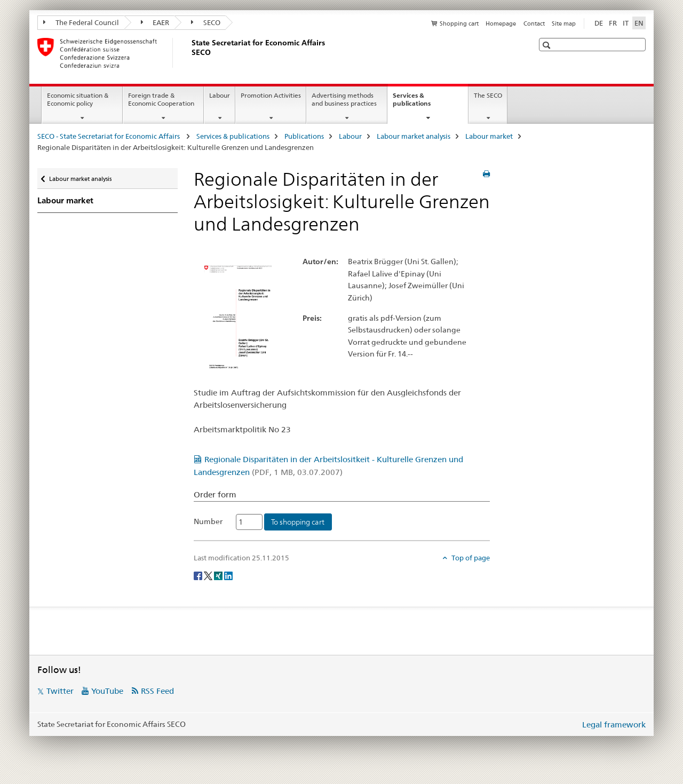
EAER (155, 22)
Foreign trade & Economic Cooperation (161, 99)
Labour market (489, 136)
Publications (304, 136)
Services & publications (423, 103)
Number (208, 521)
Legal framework (614, 724)
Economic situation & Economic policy (78, 99)
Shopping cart (459, 23)
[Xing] (219, 575)
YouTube (107, 691)
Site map (564, 23)
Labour (220, 95)
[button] (548, 45)
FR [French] (613, 23)
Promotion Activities (271, 95)
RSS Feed (157, 691)
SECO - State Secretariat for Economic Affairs (109, 136)
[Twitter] (209, 575)
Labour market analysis (414, 136)
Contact (534, 23)
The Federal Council (81, 22)
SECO (206, 22)
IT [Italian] (626, 23)
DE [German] (599, 23)
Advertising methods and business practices (344, 99)
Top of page (470, 558)
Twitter (60, 691)
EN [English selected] (639, 23)
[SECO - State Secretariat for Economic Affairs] (189, 53)
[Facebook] (199, 575)
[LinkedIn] (228, 575)
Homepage (501, 23)
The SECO (488, 95)
